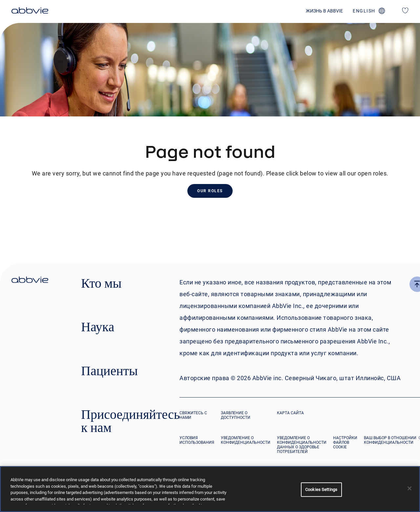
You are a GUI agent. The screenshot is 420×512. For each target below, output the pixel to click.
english (364, 11)
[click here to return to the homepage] (30, 11)
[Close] (409, 488)
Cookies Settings (321, 490)
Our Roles (210, 191)
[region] (210, 489)
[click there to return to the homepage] (30, 281)
